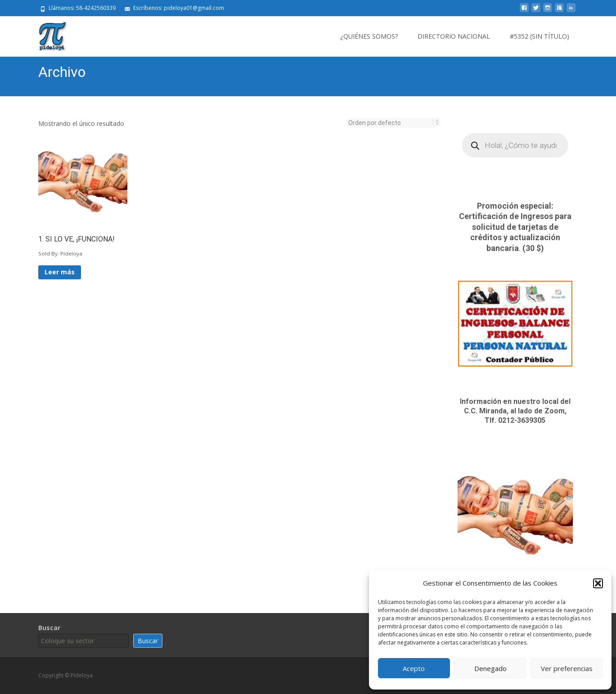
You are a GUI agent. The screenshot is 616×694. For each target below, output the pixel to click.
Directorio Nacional (454, 36)
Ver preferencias (567, 668)
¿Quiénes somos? (369, 36)
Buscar (49, 628)
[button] (598, 583)
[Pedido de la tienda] (391, 123)
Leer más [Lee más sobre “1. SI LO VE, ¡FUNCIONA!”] (60, 272)
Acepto (414, 668)
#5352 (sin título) (540, 36)
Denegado (490, 668)
